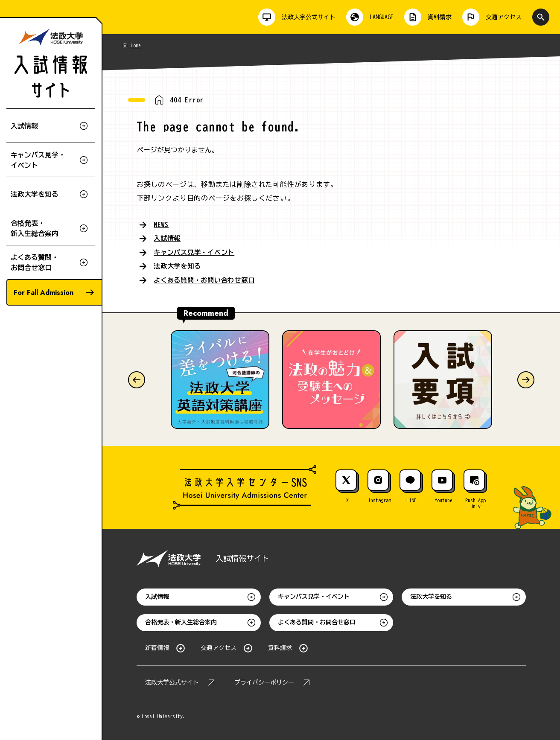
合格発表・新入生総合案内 (181, 621)
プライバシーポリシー (264, 682)
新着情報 (157, 647)
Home (136, 45)
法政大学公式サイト (172, 682)
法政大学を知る (179, 265)
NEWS (161, 224)
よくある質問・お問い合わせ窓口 (207, 279)
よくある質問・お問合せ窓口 (317, 621)
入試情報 (168, 238)
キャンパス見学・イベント (197, 252)
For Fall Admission (44, 293)
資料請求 (280, 647)
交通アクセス (219, 647)
